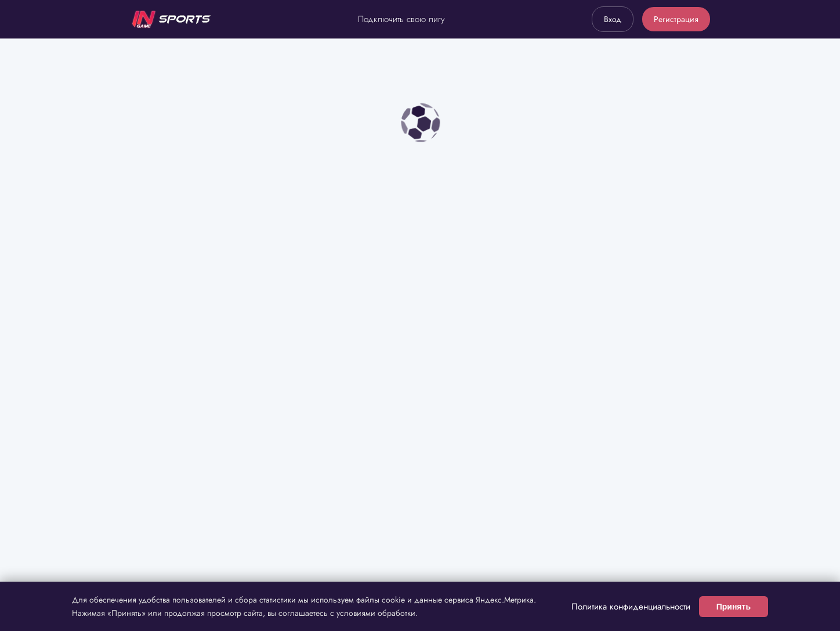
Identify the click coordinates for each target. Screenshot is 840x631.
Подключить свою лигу (401, 19)
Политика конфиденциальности (631, 607)
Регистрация (676, 19)
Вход (613, 19)
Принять (734, 607)
